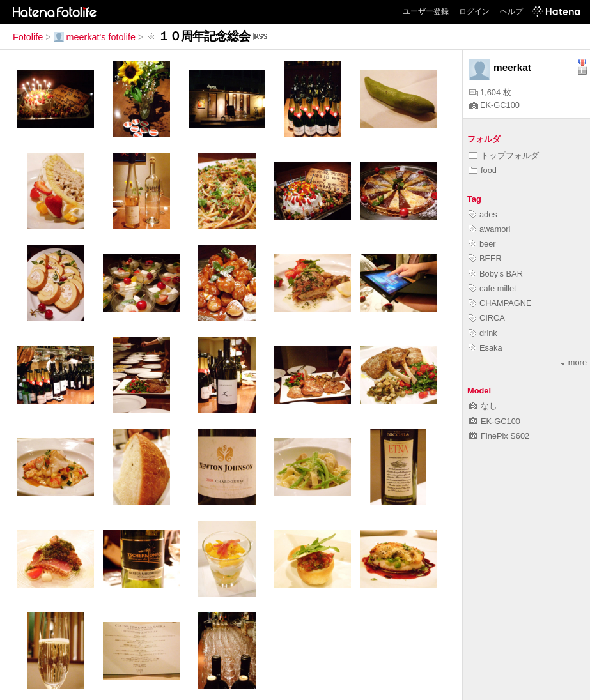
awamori (489, 229)
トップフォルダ (504, 156)
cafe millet (493, 288)
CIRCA (487, 318)
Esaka (485, 348)
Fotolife (28, 37)
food (483, 170)
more (574, 362)
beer (482, 244)
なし (483, 406)
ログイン (474, 11)
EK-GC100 (494, 105)
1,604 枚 (490, 92)
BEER (485, 258)
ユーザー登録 (426, 11)
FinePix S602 (499, 436)
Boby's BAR (496, 274)
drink (483, 333)
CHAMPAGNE (500, 303)
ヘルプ (511, 11)
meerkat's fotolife (95, 37)
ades (483, 214)
